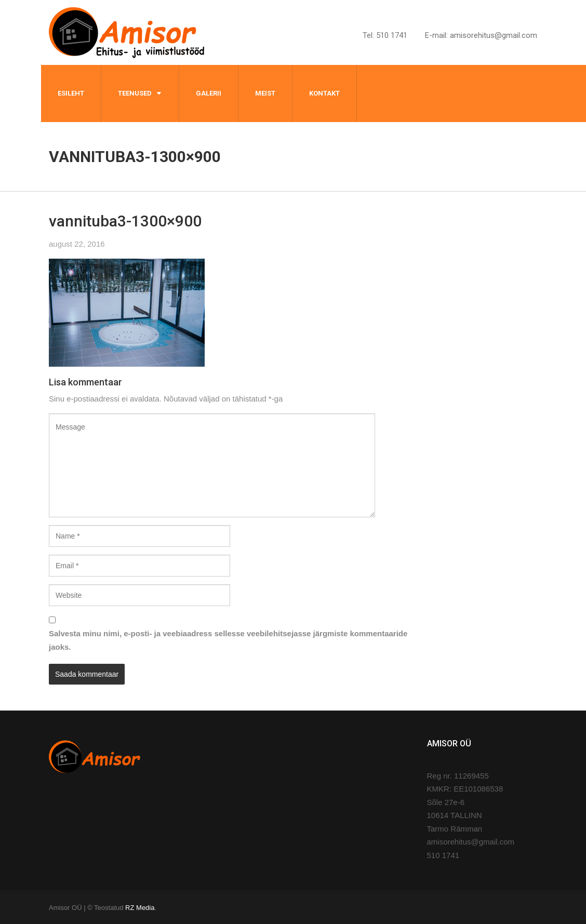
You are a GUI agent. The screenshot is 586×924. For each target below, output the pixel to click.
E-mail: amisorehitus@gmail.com (481, 35)
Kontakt (324, 93)
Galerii (209, 93)
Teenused (135, 93)
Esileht (71, 93)
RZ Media (140, 908)
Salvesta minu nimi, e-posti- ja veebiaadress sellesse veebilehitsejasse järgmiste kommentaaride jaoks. (228, 640)
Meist (265, 93)
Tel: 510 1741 (385, 35)
